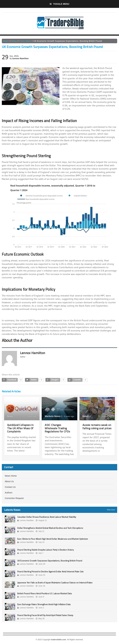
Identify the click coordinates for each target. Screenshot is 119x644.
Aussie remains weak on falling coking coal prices (97, 427)
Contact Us (10, 487)
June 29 (40, 564)
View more (111, 510)
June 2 (40, 608)
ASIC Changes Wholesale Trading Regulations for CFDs (57, 428)
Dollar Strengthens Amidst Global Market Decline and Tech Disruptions (50, 528)
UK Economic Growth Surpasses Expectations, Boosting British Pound (50, 561)
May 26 (40, 619)
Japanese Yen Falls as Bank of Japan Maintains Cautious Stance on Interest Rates (55, 583)
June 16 (40, 586)
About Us (9, 481)
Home (6, 41)
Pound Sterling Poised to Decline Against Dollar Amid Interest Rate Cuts (50, 571)
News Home (11, 476)
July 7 (40, 553)
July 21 (40, 531)
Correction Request (14, 498)
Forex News (25, 41)
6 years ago (68, 416)
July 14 (40, 542)
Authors (9, 493)
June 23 (40, 575)
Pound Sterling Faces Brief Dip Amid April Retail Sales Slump (45, 615)
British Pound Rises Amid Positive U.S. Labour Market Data (44, 593)
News (14, 41)
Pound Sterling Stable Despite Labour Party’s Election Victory (46, 550)
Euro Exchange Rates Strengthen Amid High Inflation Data (44, 604)
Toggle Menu (59, 4)
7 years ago (30, 416)
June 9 (40, 597)
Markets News (53, 416)
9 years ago (105, 416)
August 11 (41, 520)
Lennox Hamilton (21, 58)
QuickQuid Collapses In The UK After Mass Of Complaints (20, 428)
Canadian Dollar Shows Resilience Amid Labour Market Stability (47, 517)
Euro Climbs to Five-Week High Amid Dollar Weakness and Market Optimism (53, 539)
